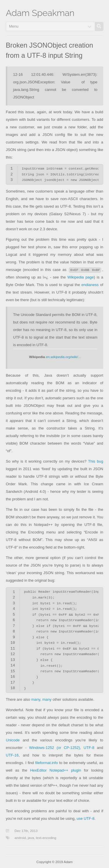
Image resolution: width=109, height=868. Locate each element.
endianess (90, 285)
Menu (14, 26)
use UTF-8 (86, 818)
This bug (96, 461)
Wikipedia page (81, 277)
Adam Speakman (40, 13)
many (36, 699)
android (20, 838)
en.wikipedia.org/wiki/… (64, 357)
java (31, 838)
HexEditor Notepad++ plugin (56, 770)
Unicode (13, 740)
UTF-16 (12, 755)
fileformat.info (47, 763)
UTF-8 (89, 748)
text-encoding (46, 838)
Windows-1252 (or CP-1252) (54, 748)
